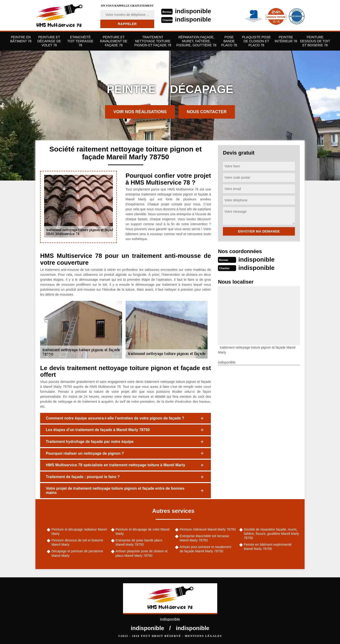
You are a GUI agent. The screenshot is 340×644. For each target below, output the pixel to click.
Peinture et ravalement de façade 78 (114, 41)
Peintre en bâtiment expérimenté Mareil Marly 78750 (268, 547)
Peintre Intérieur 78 (286, 39)
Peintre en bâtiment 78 (21, 39)
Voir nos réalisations (140, 112)
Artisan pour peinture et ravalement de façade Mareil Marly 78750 (206, 549)
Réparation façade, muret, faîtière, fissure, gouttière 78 (196, 41)
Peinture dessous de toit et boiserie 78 (315, 41)
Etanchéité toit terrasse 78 (80, 41)
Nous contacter (207, 112)
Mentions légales (203, 636)
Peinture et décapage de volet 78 (49, 41)
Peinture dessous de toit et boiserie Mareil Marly (77, 542)
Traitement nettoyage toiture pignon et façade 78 (153, 41)
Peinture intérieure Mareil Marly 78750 (208, 529)
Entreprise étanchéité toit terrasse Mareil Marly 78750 (204, 538)
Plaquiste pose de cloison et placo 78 (256, 41)
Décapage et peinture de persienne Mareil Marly (77, 553)
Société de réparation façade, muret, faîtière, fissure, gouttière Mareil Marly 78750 (272, 534)
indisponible (193, 11)
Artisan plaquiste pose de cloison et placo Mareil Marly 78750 (142, 553)
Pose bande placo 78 (229, 41)
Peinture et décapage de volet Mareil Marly (143, 532)
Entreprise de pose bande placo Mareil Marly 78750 (139, 542)
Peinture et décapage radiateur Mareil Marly (79, 532)
